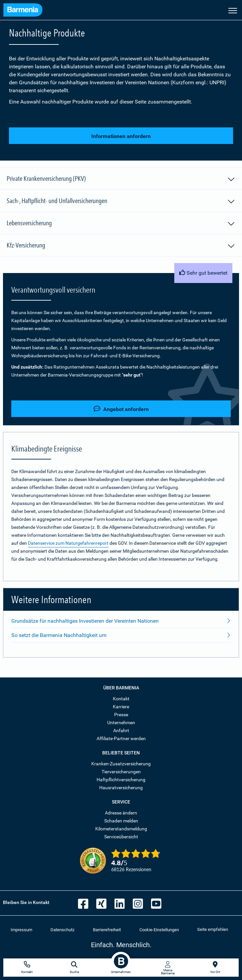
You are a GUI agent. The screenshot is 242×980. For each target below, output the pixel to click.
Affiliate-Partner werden (121, 738)
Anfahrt (121, 731)
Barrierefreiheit (107, 930)
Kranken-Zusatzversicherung (121, 764)
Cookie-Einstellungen (159, 930)
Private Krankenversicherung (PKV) (121, 179)
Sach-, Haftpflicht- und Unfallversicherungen (121, 202)
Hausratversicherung (121, 788)
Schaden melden (121, 821)
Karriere (121, 707)
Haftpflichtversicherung (121, 780)
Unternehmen (121, 723)
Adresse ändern (121, 813)
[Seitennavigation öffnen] (233, 10)
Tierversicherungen (121, 772)
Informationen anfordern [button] (121, 136)
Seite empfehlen (213, 929)
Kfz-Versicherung (121, 246)
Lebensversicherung (121, 224)
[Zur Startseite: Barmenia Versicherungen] (23, 11)
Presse (121, 715)
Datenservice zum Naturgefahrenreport (68, 543)
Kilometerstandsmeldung (121, 829)
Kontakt (121, 699)
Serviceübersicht (121, 837)
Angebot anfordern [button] (121, 409)
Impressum (21, 930)
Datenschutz (62, 930)
